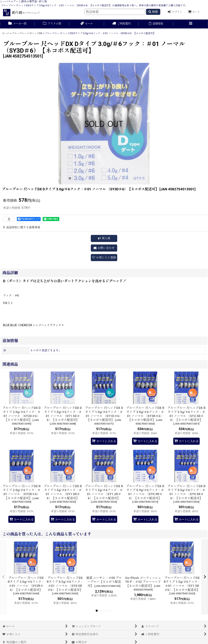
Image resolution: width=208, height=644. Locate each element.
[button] (191, 24)
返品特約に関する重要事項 (22, 227)
